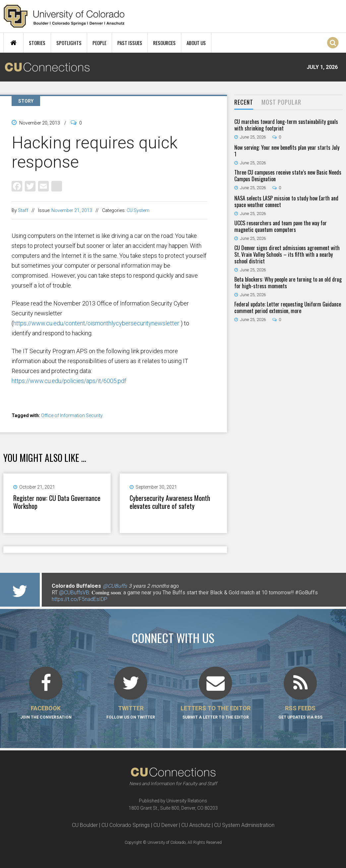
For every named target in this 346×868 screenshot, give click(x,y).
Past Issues (130, 43)
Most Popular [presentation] (281, 102)
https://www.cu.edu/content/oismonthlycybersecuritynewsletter (96, 323)
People (99, 43)
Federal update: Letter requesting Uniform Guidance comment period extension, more (288, 307)
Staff (23, 210)
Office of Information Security (72, 415)
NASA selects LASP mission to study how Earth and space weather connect (286, 201)
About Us (196, 43)
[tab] (244, 103)
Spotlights (69, 43)
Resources (164, 43)
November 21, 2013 (72, 210)
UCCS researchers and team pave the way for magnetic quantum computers (281, 226)
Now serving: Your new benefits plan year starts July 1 (287, 151)
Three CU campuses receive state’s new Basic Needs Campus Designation (288, 176)
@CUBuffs (115, 586)
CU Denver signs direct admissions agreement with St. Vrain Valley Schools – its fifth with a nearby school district (287, 254)
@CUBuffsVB (74, 593)
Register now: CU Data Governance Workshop (57, 502)
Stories (37, 43)
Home (13, 43)
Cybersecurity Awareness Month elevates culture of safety (170, 502)
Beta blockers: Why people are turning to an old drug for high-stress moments (288, 283)
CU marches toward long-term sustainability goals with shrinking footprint (286, 125)
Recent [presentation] (244, 102)
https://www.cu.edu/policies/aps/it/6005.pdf (69, 381)
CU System (138, 210)
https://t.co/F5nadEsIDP (80, 599)
